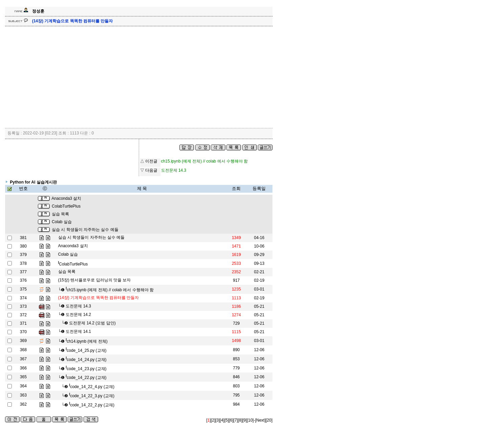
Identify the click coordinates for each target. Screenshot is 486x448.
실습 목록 (60, 214)
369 (23, 341)
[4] (222, 420)
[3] (217, 420)
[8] (240, 420)
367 (23, 359)
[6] (231, 420)
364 (23, 386)
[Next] (260, 420)
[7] (236, 420)
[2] (213, 420)
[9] (245, 420)
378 (23, 263)
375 (23, 289)
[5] (227, 420)
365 (23, 377)
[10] (250, 420)
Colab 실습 (62, 222)
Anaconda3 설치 (66, 198)
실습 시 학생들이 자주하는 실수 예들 (85, 230)
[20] (269, 420)
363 (23, 395)
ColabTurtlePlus (66, 206)
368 (23, 350)
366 (23, 368)
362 (23, 404)
